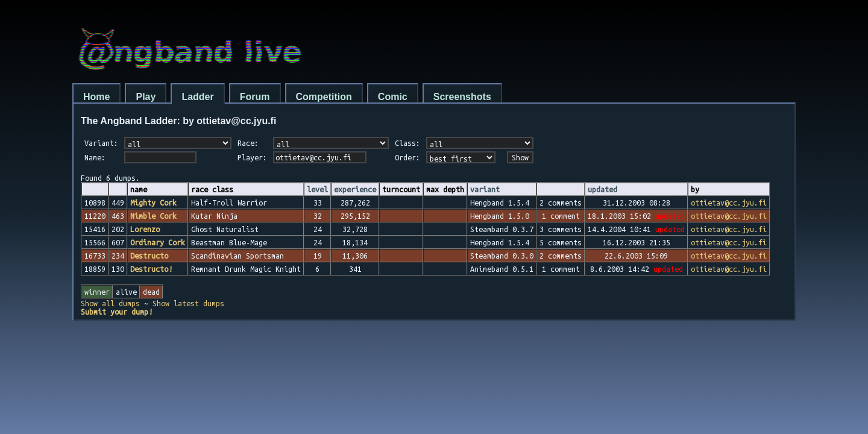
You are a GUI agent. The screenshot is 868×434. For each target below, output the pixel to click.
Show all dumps (110, 303)
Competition (324, 97)
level (317, 189)
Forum (255, 97)
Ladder (197, 97)
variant (485, 189)
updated (602, 189)
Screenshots (462, 97)
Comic (393, 97)
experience (355, 189)
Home (96, 97)
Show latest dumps (188, 303)
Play (146, 97)
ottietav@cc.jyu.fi (729, 203)
